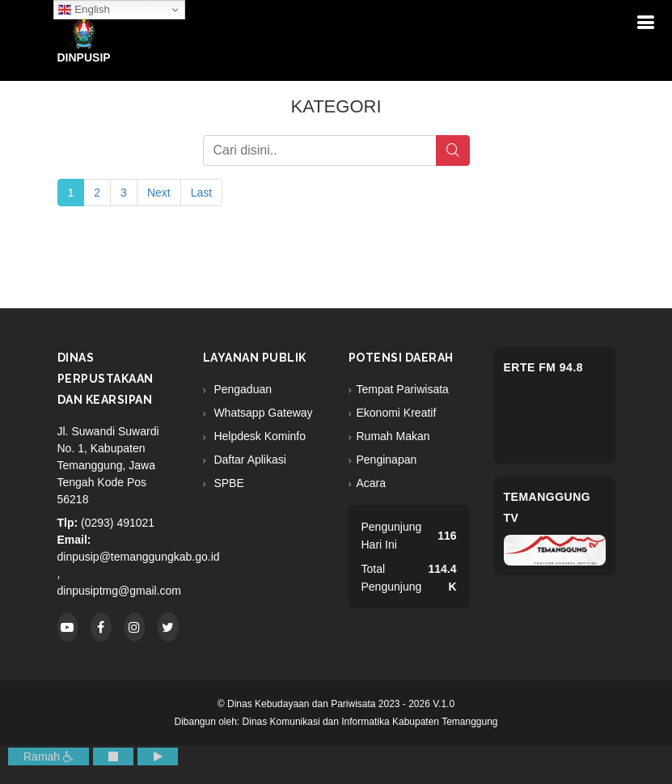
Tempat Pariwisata (403, 389)
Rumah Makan (393, 436)
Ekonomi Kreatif (397, 413)
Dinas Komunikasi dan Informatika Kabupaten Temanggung (370, 722)
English (84, 10)
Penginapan (387, 460)
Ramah (49, 756)
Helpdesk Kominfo (259, 436)
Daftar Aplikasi (249, 460)
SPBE (228, 483)
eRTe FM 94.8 (544, 367)
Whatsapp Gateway (262, 413)
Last (201, 193)
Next (159, 193)
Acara (372, 483)
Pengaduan (242, 389)
